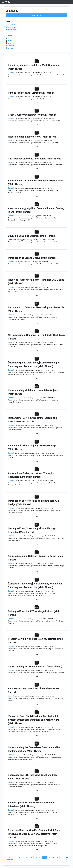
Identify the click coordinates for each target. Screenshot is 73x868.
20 (57, 857)
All (7, 38)
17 (44, 857)
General (9, 48)
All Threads (11, 25)
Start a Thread (36, 15)
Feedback (10, 46)
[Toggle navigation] (70, 2)
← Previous (10, 858)
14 (31, 857)
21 (62, 857)
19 (53, 857)
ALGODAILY (6, 2)
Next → (67, 858)
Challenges (11, 43)
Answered (10, 27)
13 (27, 857)
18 (49, 857)
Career (9, 41)
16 (40, 857)
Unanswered (11, 30)
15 (36, 857)
